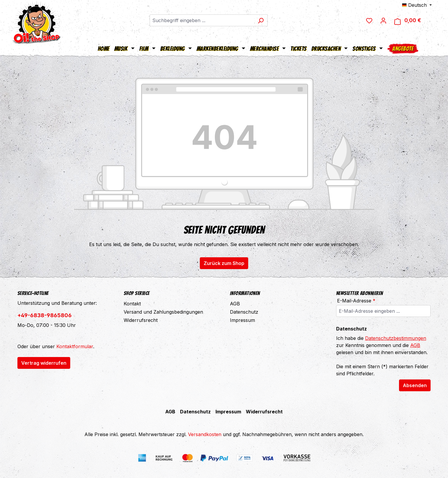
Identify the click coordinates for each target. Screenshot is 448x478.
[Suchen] (264, 21)
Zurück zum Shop (224, 263)
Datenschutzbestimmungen (396, 338)
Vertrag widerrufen (44, 363)
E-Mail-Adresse (356, 301)
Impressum (242, 320)
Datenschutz (244, 312)
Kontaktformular (75, 346)
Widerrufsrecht (141, 320)
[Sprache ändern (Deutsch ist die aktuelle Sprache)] (417, 5)
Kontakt (132, 304)
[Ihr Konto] (389, 21)
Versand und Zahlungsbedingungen (163, 312)
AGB (235, 304)
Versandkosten (205, 434)
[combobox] (205, 21)
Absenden (415, 385)
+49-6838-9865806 (45, 315)
